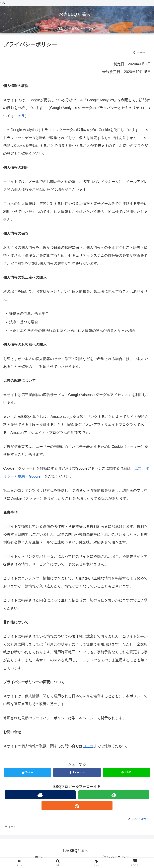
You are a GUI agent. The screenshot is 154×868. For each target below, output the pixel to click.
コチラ (19, 116)
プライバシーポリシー (115, 857)
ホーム (39, 857)
